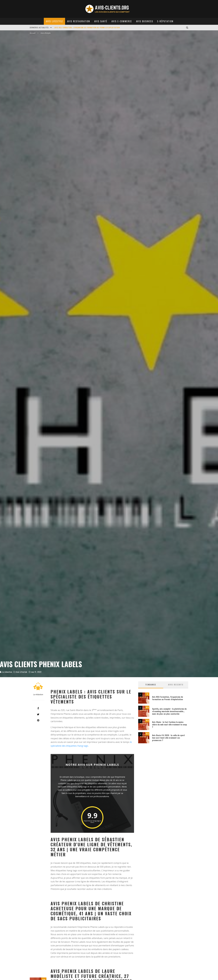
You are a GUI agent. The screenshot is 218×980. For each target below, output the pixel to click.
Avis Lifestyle (54, 21)
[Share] (38, 708)
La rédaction (36, 669)
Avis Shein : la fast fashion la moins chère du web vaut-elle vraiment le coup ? (169, 724)
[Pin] (38, 720)
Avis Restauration (79, 21)
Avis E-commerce (122, 21)
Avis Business (145, 21)
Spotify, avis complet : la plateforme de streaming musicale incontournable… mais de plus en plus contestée (169, 711)
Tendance (151, 684)
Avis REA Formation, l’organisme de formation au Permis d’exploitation (168, 698)
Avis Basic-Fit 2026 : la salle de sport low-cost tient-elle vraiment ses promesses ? (169, 738)
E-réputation (165, 21)
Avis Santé (101, 21)
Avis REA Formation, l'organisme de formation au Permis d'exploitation (87, 27)
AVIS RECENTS (176, 684)
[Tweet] (38, 714)
